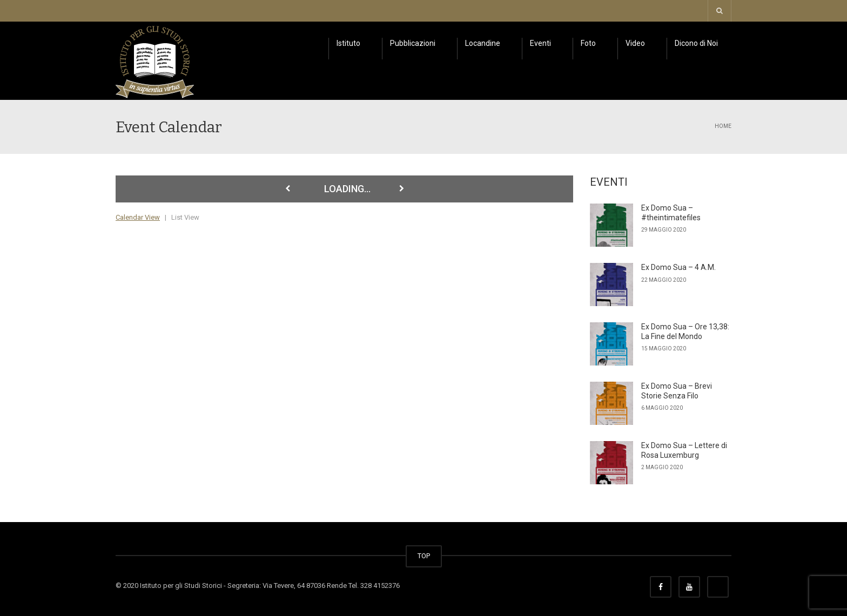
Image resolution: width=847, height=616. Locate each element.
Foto (588, 43)
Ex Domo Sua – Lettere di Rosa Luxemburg (684, 450)
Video (635, 43)
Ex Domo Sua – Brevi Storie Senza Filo (677, 391)
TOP (424, 556)
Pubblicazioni (413, 43)
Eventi (540, 43)
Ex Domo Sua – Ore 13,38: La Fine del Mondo (685, 331)
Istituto (348, 43)
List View (185, 217)
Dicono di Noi (696, 43)
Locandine (483, 43)
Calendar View (138, 217)
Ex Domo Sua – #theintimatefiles (671, 213)
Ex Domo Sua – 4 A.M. (678, 267)
